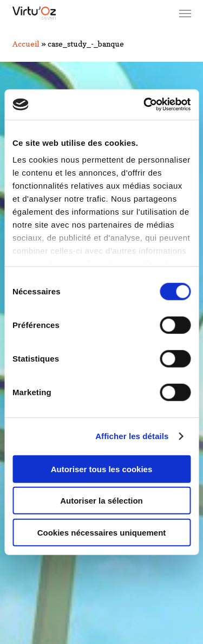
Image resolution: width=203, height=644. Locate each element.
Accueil (26, 44)
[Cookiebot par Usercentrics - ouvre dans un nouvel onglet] (145, 105)
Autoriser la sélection (101, 501)
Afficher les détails (132, 436)
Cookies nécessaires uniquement (102, 532)
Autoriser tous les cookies (102, 469)
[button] (185, 13)
